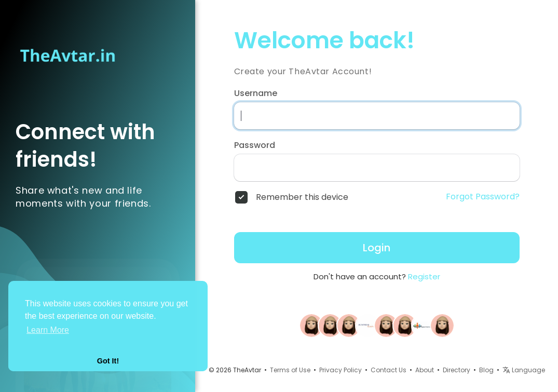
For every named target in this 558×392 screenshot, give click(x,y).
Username (256, 93)
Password (255, 145)
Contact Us (389, 370)
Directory (457, 370)
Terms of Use (290, 370)
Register (424, 276)
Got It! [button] (108, 361)
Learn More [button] (48, 330)
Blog (486, 370)
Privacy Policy (341, 370)
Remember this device (302, 197)
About (425, 370)
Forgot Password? (483, 197)
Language (524, 370)
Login (377, 248)
